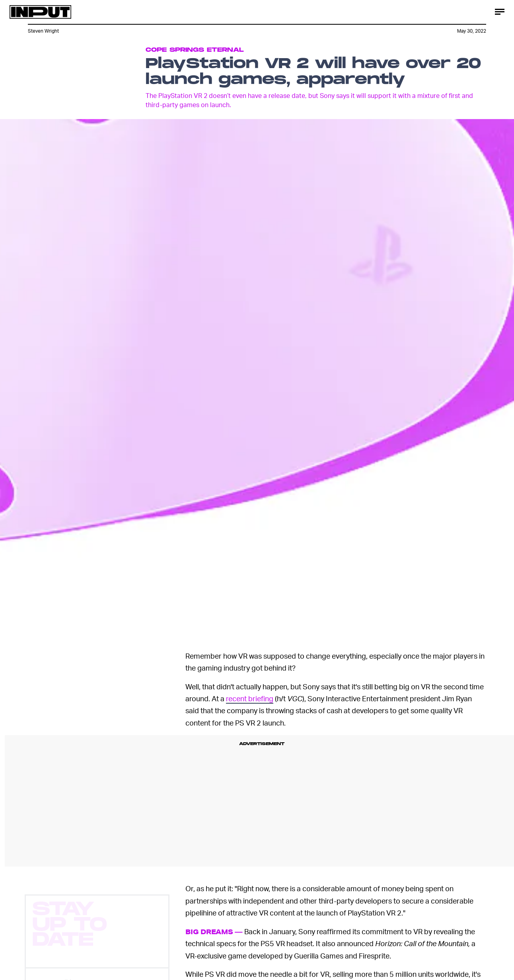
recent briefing (250, 698)
